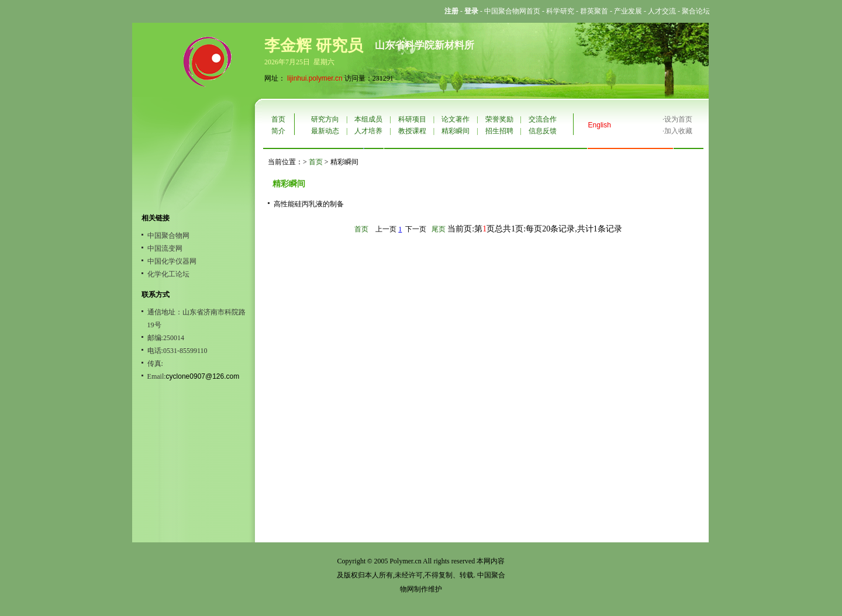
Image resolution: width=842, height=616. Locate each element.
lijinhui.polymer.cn (315, 78)
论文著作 (455, 119)
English (600, 125)
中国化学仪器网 (172, 261)
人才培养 (368, 131)
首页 (278, 119)
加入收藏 (678, 131)
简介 (278, 131)
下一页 (416, 229)
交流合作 (543, 119)
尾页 (439, 229)
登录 (471, 11)
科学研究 (560, 11)
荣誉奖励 (499, 119)
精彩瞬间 (455, 131)
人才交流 (662, 11)
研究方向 (325, 119)
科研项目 (412, 119)
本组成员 (368, 119)
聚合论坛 (696, 11)
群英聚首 (594, 11)
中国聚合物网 (168, 236)
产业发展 (628, 11)
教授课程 (412, 131)
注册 (451, 11)
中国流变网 (165, 248)
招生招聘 (499, 131)
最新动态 (325, 131)
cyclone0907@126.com (203, 376)
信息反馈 (543, 131)
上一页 (386, 229)
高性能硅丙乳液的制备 (309, 204)
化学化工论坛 (168, 274)
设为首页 (678, 119)
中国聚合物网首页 (512, 11)
